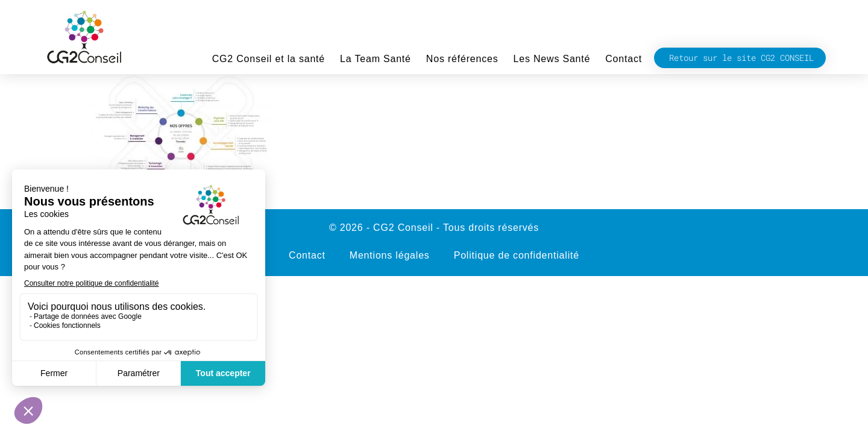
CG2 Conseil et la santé (269, 59)
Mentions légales (390, 255)
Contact (624, 59)
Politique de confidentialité (517, 255)
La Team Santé (376, 59)
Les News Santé (552, 59)
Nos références (462, 59)
